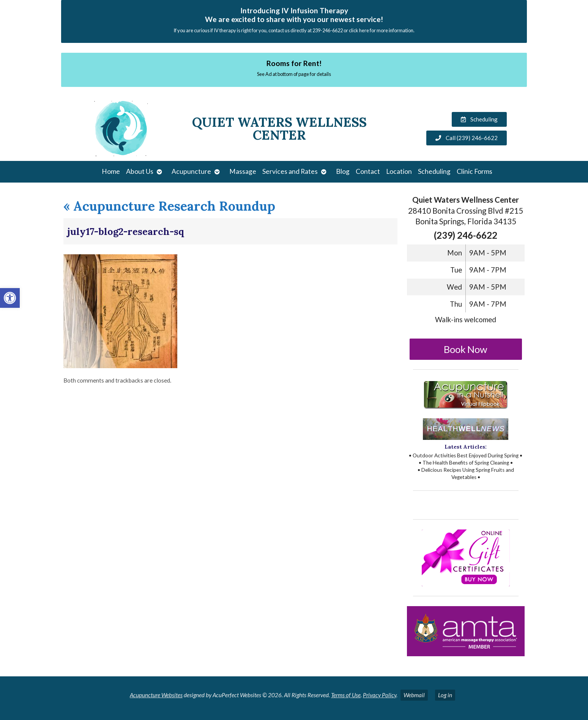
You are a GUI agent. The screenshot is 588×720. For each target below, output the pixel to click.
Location (399, 171)
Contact (368, 171)
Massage (243, 171)
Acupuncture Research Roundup (169, 206)
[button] (10, 298)
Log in (445, 695)
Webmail (414, 695)
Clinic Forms (474, 171)
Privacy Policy (380, 695)
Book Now (466, 349)
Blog (343, 171)
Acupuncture (191, 171)
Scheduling (434, 171)
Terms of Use (346, 695)
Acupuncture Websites (156, 695)
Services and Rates (290, 171)
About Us (140, 171)
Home (111, 171)
